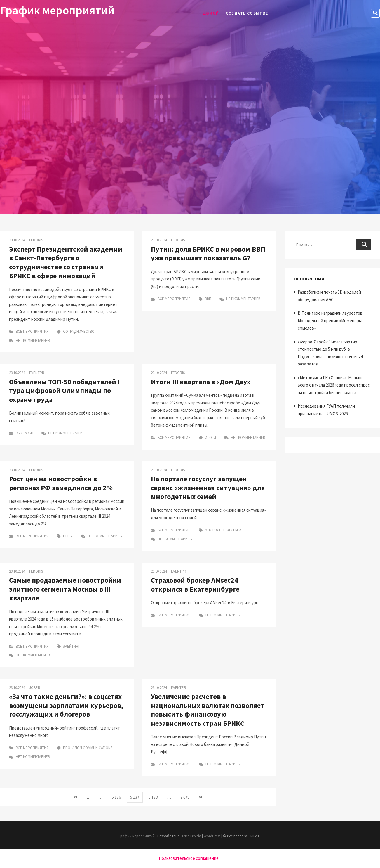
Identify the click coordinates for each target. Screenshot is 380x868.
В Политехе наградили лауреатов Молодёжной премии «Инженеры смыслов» (330, 320)
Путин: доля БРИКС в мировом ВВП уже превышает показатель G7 (208, 253)
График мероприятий (57, 10)
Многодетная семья (224, 530)
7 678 (186, 797)
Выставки (25, 433)
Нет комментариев (29, 341)
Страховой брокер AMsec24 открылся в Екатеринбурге (195, 584)
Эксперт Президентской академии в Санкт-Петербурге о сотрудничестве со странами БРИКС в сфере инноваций (66, 262)
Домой (211, 13)
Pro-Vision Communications (88, 748)
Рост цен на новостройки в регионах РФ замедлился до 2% (61, 483)
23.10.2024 (17, 240)
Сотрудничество (79, 331)
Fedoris (36, 240)
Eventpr (37, 373)
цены (68, 536)
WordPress (212, 836)
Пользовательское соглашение (189, 858)
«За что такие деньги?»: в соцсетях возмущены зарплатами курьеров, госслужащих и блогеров (66, 705)
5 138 (155, 797)
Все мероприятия (32, 331)
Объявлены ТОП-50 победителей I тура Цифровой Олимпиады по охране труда (64, 391)
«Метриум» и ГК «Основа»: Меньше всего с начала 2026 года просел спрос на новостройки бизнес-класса (334, 385)
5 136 (118, 797)
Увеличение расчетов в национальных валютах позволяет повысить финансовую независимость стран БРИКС (208, 710)
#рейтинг (72, 646)
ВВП (208, 299)
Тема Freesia (191, 836)
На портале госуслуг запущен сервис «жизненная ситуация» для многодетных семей (208, 488)
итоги (210, 438)
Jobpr (35, 688)
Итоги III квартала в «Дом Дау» (201, 382)
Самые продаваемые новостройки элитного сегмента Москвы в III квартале (65, 589)
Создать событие (247, 13)
